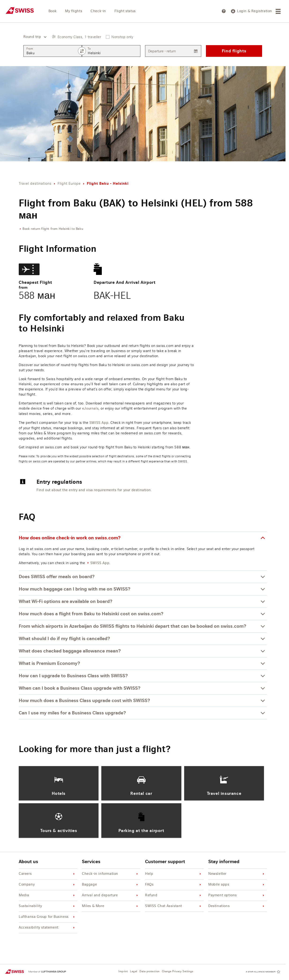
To (89, 49)
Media (47, 895)
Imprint (123, 971)
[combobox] (33, 37)
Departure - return (162, 51)
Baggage (111, 885)
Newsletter (237, 874)
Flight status (125, 11)
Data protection (149, 971)
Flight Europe (69, 183)
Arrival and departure (111, 895)
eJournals (90, 409)
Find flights (234, 51)
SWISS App (99, 423)
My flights (74, 11)
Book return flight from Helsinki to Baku (53, 229)
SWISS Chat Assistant (174, 906)
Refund (174, 895)
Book (53, 11)
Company (47, 885)
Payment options (237, 895)
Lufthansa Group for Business (47, 917)
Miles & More (111, 906)
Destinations (237, 906)
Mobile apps (237, 885)
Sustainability (47, 906)
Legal (134, 971)
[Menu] (279, 11)
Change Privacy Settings (178, 971)
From (30, 49)
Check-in (98, 11)
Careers (47, 874)
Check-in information (111, 874)
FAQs (174, 885)
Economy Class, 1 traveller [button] (79, 37)
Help (174, 874)
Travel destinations (35, 183)
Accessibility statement (47, 928)
